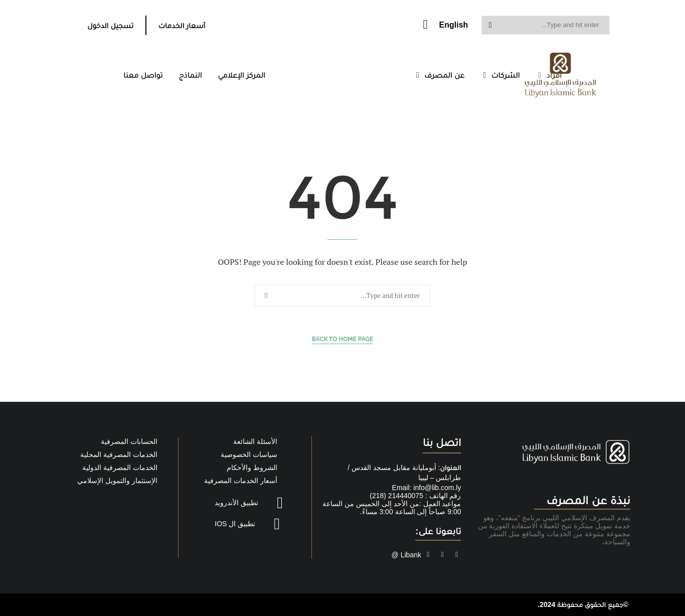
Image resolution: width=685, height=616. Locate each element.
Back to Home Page (343, 339)
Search (490, 25)
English (454, 25)
